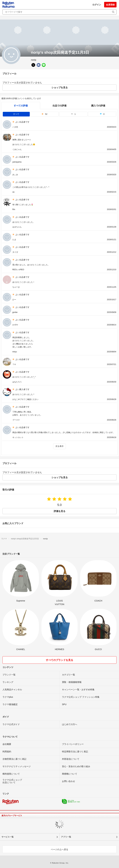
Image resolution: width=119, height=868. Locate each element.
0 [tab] (102, 114)
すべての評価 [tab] (21, 106)
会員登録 (110, 5)
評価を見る (60, 511)
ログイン (97, 5)
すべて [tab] (16, 114)
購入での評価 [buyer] (98, 106)
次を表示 (59, 446)
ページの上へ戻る (59, 849)
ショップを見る (60, 87)
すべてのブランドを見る (59, 660)
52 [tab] (44, 114)
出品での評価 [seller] (59, 106)
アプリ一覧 (66, 837)
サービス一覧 (8, 837)
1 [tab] (73, 114)
